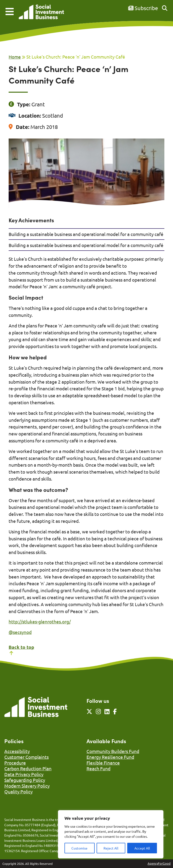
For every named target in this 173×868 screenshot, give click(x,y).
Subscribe (143, 8)
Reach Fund (98, 768)
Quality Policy (18, 791)
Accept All (142, 848)
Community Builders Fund (113, 751)
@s (12, 632)
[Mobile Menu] (10, 12)
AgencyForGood (159, 863)
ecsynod (23, 632)
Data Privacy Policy (24, 774)
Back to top (21, 650)
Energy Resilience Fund (110, 757)
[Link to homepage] (41, 12)
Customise (79, 848)
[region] (111, 834)
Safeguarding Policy (25, 780)
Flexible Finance (103, 763)
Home (15, 57)
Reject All (111, 848)
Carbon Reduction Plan (28, 768)
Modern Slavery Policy (27, 786)
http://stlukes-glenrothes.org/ (40, 621)
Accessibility (17, 751)
